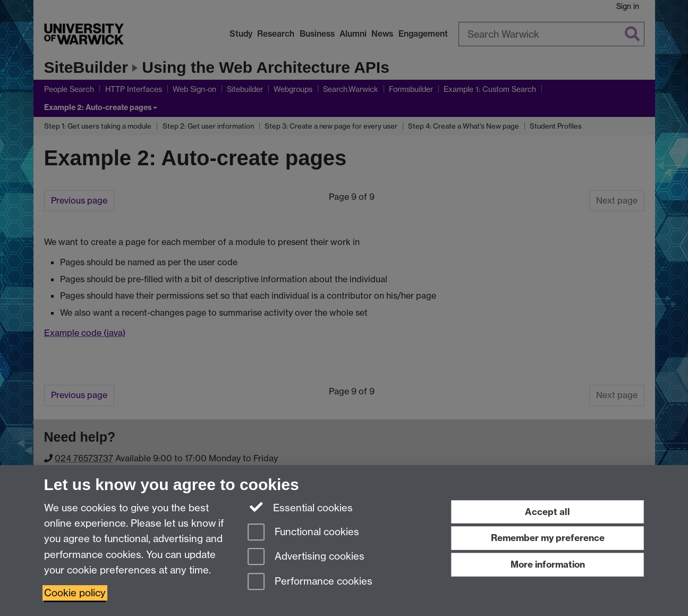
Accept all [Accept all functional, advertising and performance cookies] (547, 512)
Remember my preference (548, 538)
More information (548, 564)
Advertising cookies (306, 557)
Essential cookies (300, 507)
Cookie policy (75, 593)
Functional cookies (303, 533)
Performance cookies (310, 582)
